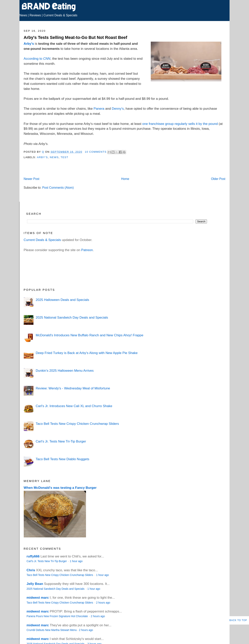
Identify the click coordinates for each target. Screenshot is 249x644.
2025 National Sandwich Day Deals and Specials (72, 317)
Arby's (29, 44)
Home (125, 179)
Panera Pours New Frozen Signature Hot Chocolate (58, 616)
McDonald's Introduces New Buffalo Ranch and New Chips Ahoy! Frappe (89, 335)
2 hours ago (103, 603)
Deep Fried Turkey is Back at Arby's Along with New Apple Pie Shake (87, 353)
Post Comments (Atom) (58, 188)
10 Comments (96, 152)
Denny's (118, 109)
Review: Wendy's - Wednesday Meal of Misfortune (73, 388)
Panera (99, 109)
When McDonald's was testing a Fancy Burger (60, 488)
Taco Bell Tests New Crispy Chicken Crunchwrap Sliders (77, 424)
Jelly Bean (35, 584)
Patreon (87, 250)
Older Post (218, 179)
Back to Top (238, 620)
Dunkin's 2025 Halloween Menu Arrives (65, 371)
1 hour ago (76, 561)
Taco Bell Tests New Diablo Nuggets (62, 459)
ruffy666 (33, 556)
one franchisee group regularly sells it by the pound (180, 124)
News (23, 15)
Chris (31, 570)
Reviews (35, 15)
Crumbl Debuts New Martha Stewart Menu (52, 630)
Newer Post (32, 179)
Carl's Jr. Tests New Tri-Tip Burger (61, 441)
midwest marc (38, 598)
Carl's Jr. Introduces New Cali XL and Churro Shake (74, 406)
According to (37, 59)
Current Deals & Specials (60, 15)
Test (64, 157)
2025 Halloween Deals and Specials (62, 300)
